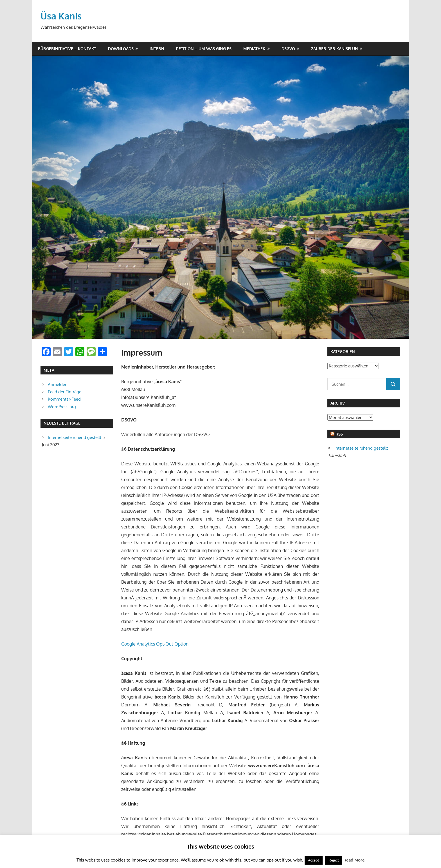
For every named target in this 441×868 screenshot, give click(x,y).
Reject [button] (334, 860)
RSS (339, 434)
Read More (354, 860)
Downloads (121, 49)
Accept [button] (314, 860)
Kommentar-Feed (64, 399)
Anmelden (58, 384)
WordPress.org (62, 407)
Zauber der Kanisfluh (334, 49)
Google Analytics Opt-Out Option (155, 644)
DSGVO (288, 49)
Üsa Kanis (61, 16)
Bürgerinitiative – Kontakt (67, 49)
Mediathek (254, 49)
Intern (157, 49)
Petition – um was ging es (204, 49)
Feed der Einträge (65, 392)
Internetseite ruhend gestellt (75, 437)
